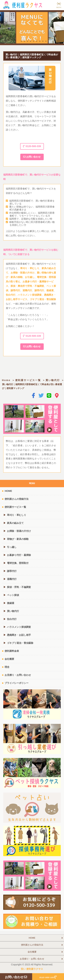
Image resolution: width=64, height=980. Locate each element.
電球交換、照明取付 (18, 563)
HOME (8, 491)
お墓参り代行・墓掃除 (19, 555)
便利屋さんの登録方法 (17, 499)
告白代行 (11, 295)
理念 (7, 667)
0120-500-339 (32, 146)
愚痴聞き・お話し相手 (19, 635)
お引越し (30, 277)
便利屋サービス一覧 (28, 380)
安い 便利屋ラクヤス (32, 969)
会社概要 (9, 659)
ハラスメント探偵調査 (30, 295)
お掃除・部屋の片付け (23, 273)
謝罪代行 (15, 290)
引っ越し (12, 547)
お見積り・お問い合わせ (18, 675)
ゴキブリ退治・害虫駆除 (43, 299)
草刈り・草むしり (30, 268)
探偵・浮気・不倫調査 (19, 587)
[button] (18, 41)
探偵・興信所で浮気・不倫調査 (27, 286)
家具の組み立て (15, 523)
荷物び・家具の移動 (18, 539)
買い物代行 (53, 380)
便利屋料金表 (12, 651)
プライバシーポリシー (17, 683)
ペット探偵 (13, 595)
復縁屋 (50, 290)
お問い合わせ (32, 157)
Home (6, 380)
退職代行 (27, 290)
